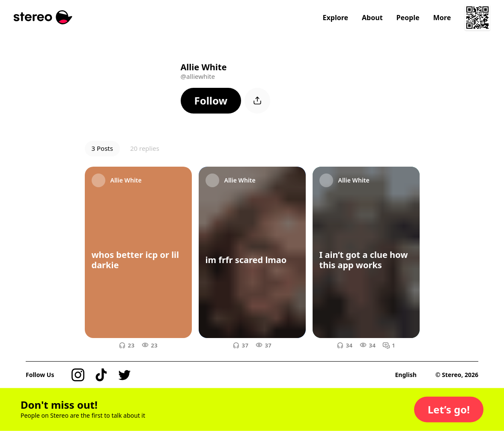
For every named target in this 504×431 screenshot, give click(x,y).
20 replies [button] (145, 148)
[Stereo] (43, 17)
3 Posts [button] (102, 148)
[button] (211, 101)
